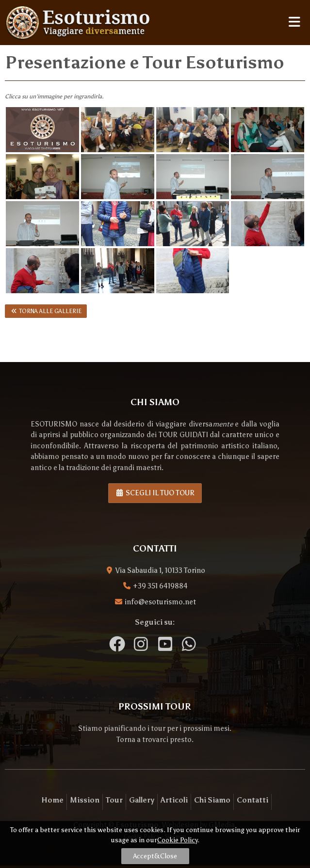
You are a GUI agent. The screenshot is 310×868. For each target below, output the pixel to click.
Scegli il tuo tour (155, 493)
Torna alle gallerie (46, 311)
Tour (114, 800)
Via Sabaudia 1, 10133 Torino (160, 570)
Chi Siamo (212, 800)
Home (52, 800)
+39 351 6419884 (160, 586)
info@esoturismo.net (160, 602)
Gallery (142, 800)
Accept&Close (155, 856)
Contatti (253, 800)
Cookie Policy (177, 840)
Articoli (174, 800)
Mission (85, 800)
